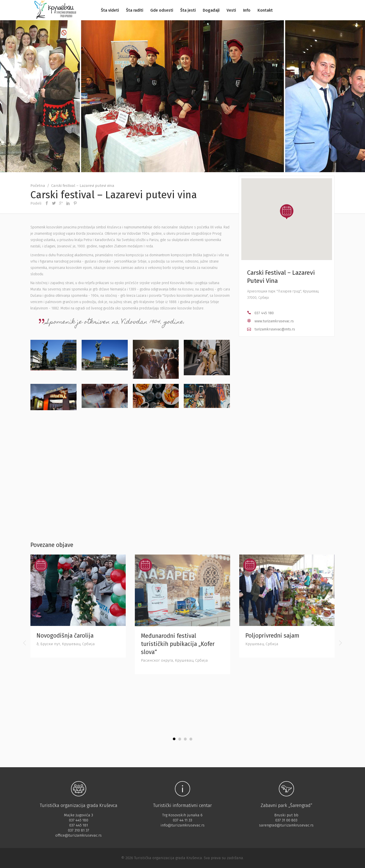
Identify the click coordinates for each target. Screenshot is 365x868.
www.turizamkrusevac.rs (274, 321)
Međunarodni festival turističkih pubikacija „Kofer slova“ (178, 644)
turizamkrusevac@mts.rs (275, 329)
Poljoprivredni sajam (272, 636)
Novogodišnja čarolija (65, 636)
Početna (38, 186)
